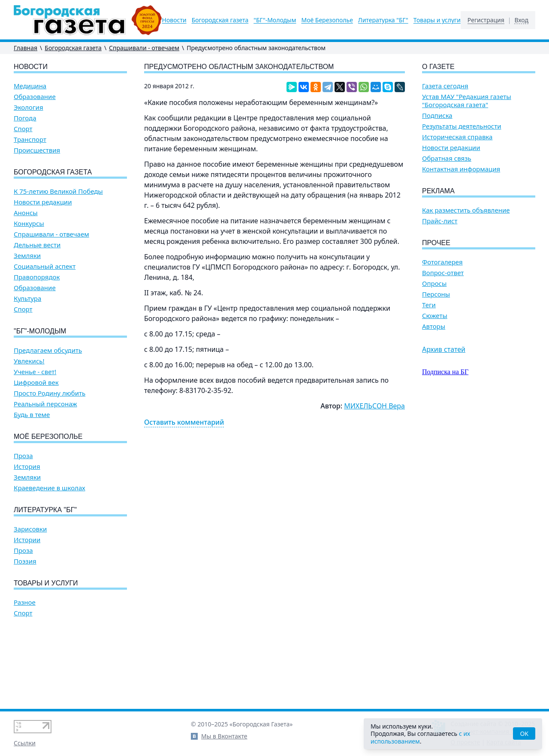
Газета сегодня (445, 86)
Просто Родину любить (50, 393)
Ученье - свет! (35, 372)
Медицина (30, 86)
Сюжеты (435, 316)
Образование (35, 97)
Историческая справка (457, 137)
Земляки (27, 256)
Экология (29, 107)
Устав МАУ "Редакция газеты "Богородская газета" (467, 101)
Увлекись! (29, 361)
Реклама (438, 191)
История (27, 466)
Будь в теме (32, 415)
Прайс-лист (440, 221)
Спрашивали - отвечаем (144, 48)
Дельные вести (37, 245)
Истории (27, 540)
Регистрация (486, 20)
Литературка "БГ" (383, 20)
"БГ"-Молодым (275, 20)
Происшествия (37, 150)
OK (524, 733)
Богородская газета (220, 20)
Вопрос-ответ (443, 273)
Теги (429, 305)
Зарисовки (30, 529)
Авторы (434, 326)
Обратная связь (447, 158)
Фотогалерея (442, 262)
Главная (26, 48)
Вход (521, 20)
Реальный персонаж (45, 404)
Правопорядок (37, 277)
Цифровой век (36, 382)
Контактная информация (461, 169)
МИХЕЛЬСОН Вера (374, 406)
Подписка (437, 115)
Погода (25, 118)
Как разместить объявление (466, 210)
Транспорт (30, 139)
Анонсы (26, 213)
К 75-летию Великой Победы (58, 191)
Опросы (434, 283)
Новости (174, 20)
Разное (25, 602)
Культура (27, 298)
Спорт (23, 129)
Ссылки (25, 743)
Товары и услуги (437, 20)
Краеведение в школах (50, 488)
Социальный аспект (45, 266)
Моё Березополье (327, 20)
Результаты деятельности (462, 126)
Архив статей (444, 349)
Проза (23, 456)
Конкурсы (29, 223)
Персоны (436, 294)
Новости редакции (43, 202)
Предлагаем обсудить (48, 350)
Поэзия (25, 561)
